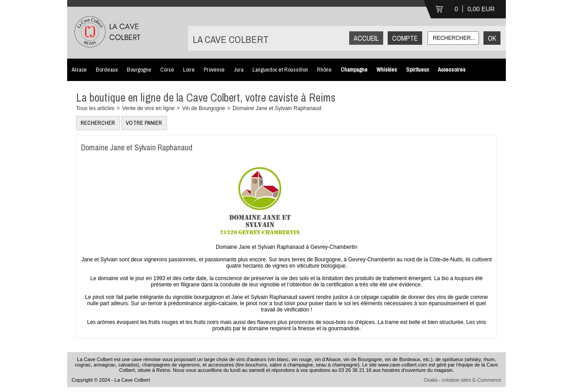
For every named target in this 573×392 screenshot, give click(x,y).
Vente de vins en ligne (148, 108)
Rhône (324, 70)
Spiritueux (417, 70)
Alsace (79, 70)
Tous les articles (95, 108)
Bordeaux (107, 70)
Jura (239, 70)
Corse (167, 70)
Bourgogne (139, 70)
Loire (189, 70)
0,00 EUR (481, 9)
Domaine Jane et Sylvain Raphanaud (277, 108)
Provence (214, 70)
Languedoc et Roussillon (280, 70)
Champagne (354, 70)
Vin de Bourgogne (204, 108)
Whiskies (387, 70)
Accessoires (452, 70)
